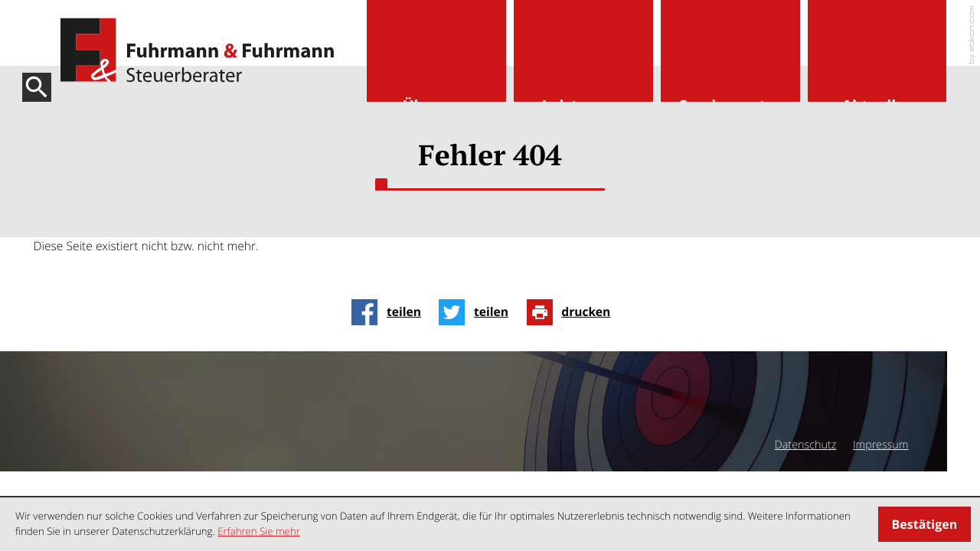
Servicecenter (730, 106)
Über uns (436, 106)
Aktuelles (877, 106)
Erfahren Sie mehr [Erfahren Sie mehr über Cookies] (259, 531)
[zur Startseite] (197, 51)
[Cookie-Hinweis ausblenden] (924, 524)
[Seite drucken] (573, 312)
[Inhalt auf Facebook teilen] (390, 312)
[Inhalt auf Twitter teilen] (478, 312)
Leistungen (583, 106)
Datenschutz (806, 445)
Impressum (881, 445)
